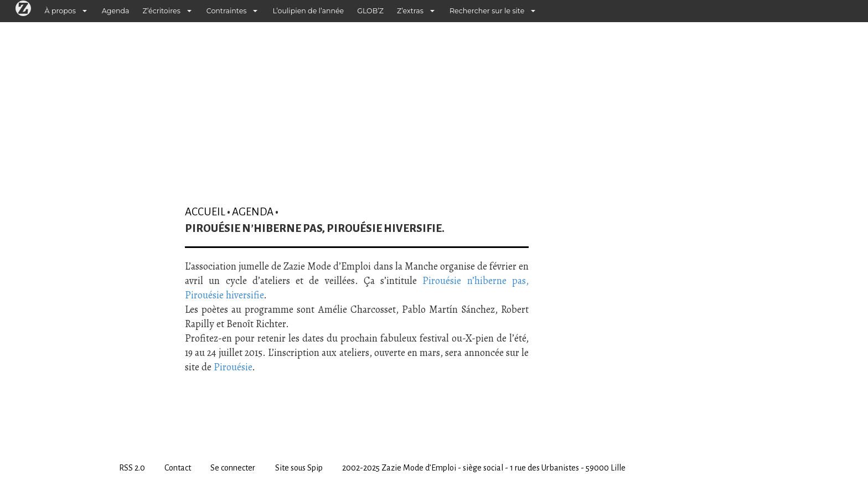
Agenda (116, 11)
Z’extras (410, 11)
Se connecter (233, 468)
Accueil (205, 212)
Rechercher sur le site (487, 11)
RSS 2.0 (132, 468)
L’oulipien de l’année (308, 11)
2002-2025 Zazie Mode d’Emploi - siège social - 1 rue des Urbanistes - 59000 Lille (484, 468)
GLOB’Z (370, 11)
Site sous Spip (299, 468)
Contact (178, 468)
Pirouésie (233, 367)
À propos (60, 11)
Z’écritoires (162, 11)
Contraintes (227, 11)
